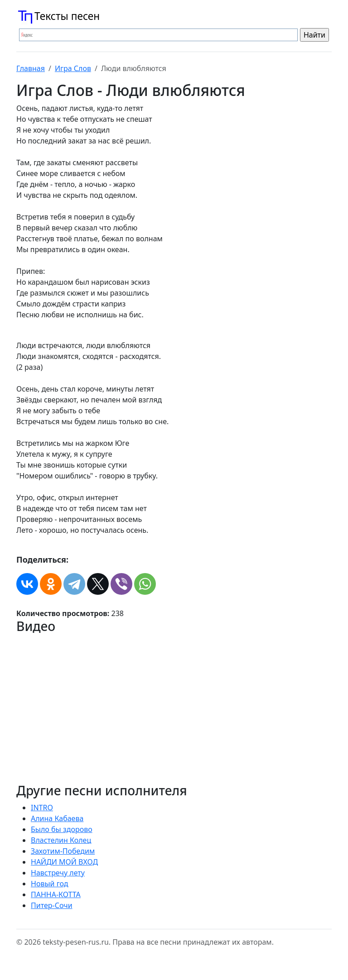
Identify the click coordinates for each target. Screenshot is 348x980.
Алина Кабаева (57, 818)
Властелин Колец (61, 840)
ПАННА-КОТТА (56, 894)
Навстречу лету (58, 873)
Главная (31, 68)
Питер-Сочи (52, 905)
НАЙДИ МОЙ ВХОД (64, 862)
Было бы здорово (62, 829)
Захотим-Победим (63, 851)
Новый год (50, 884)
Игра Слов (73, 68)
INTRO (42, 808)
